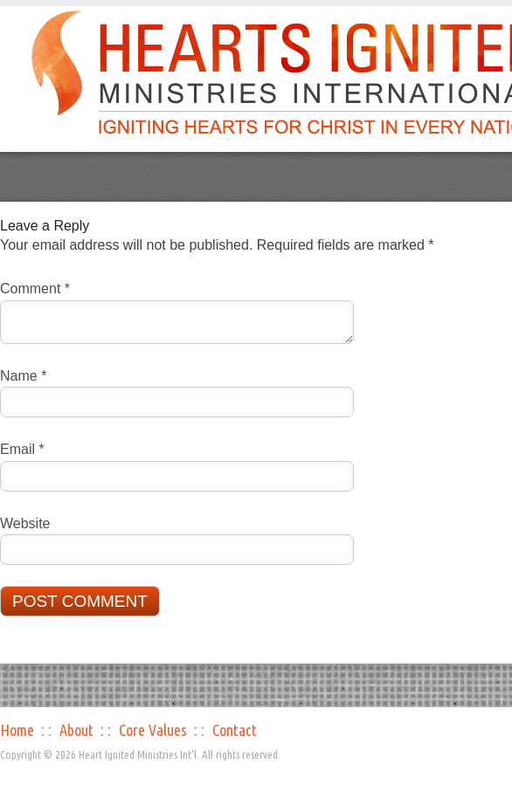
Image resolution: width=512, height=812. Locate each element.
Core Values (153, 730)
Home (17, 730)
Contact (235, 730)
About (76, 730)
